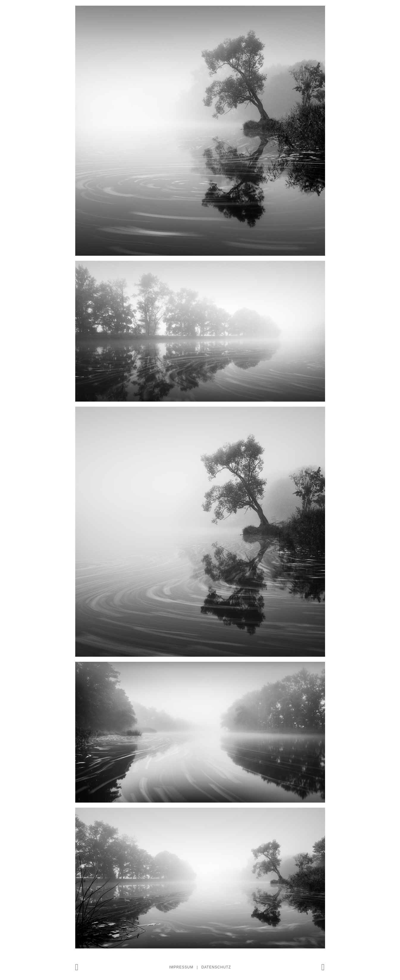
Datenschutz (216, 967)
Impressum (181, 967)
